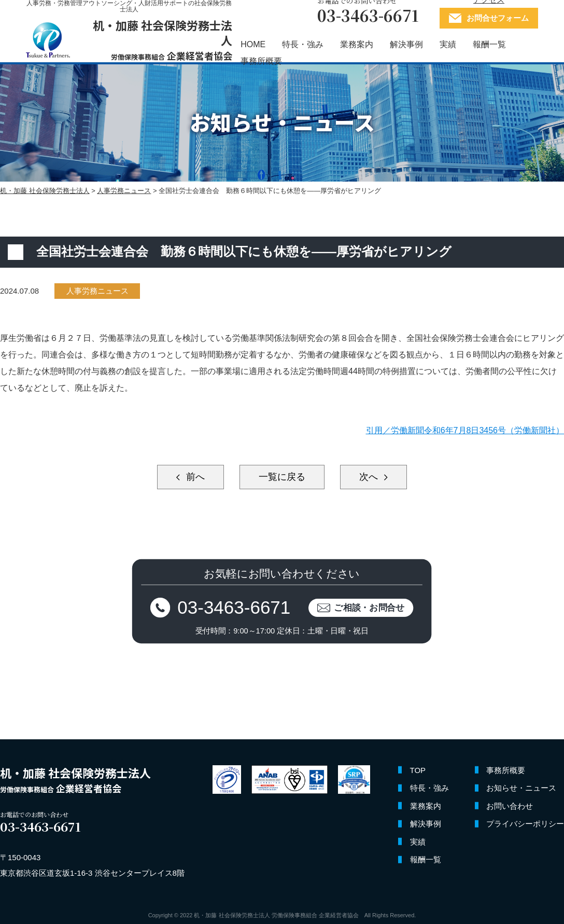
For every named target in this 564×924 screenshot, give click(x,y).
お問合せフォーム (498, 18)
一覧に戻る (282, 477)
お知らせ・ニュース (521, 788)
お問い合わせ (510, 806)
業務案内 (357, 45)
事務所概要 (261, 61)
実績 (448, 45)
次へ (370, 477)
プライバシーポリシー (525, 824)
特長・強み (303, 45)
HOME (253, 45)
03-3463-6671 (234, 607)
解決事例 (406, 45)
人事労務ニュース (97, 291)
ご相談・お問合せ (370, 607)
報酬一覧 (489, 45)
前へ (194, 477)
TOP (418, 770)
